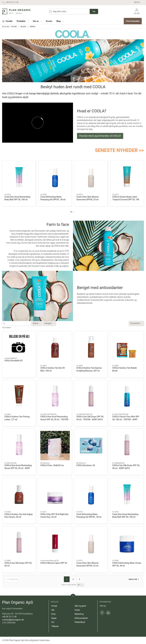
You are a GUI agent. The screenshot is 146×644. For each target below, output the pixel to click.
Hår (53, 610)
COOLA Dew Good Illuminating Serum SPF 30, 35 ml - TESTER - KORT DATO (55, 419)
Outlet (77, 610)
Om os (137, 2)
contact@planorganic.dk (13, 620)
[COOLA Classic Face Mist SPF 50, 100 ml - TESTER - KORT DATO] (127, 397)
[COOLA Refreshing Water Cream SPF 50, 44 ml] (127, 543)
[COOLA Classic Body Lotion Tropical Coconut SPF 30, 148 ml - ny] (127, 177)
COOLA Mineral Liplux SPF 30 (54, 563)
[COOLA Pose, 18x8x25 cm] (55, 446)
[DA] (16, 11)
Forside (14, 27)
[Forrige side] (12, 579)
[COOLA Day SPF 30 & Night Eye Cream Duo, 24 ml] (55, 494)
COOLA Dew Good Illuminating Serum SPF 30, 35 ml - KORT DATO (18, 468)
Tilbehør (55, 626)
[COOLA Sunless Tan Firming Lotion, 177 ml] (19, 397)
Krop (53, 614)
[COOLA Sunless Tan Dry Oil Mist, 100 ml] (55, 348)
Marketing (79, 614)
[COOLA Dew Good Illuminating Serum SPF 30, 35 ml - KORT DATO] (19, 446)
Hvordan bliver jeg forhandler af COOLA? (100, 136)
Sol (53, 622)
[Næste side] (134, 579)
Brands (23, 27)
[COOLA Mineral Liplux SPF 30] (55, 543)
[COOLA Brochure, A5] (91, 446)
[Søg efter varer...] (19, 323)
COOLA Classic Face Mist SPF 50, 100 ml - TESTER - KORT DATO (126, 419)
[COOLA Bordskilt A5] (19, 344)
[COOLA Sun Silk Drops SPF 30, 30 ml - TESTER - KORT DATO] (91, 397)
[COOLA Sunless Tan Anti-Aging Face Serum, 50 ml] (19, 494)
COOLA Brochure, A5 (86, 465)
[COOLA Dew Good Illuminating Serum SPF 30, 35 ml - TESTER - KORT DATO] (55, 397)
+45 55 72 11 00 (9, 617)
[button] (23, 21)
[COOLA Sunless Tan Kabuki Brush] (127, 348)
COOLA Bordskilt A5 (13, 361)
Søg (94, 11)
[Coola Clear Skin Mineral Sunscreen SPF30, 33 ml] (91, 177)
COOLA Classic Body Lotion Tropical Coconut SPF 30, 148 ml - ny (126, 200)
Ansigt (54, 606)
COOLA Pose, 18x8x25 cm (52, 465)
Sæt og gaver (80, 606)
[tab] (71, 212)
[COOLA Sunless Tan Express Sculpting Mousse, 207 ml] (91, 348)
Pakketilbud (80, 622)
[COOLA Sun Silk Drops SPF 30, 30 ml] (19, 543)
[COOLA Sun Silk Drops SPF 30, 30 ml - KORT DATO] (127, 446)
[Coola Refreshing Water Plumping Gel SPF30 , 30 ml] (55, 177)
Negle (54, 618)
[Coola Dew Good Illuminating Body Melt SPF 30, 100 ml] (19, 177)
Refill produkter (81, 618)
